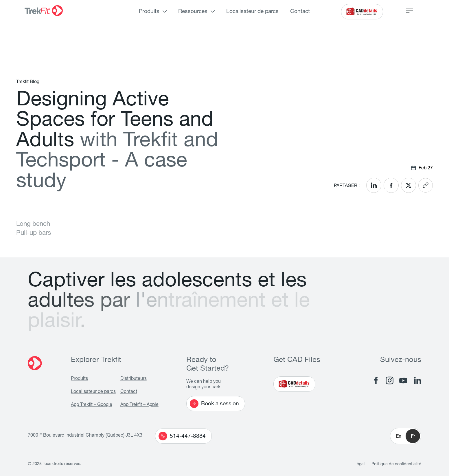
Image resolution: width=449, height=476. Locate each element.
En (399, 437)
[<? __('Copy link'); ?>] (426, 185)
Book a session (214, 404)
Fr (413, 437)
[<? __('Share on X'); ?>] (408, 185)
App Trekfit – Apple (139, 405)
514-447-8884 (182, 436)
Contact (300, 12)
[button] (406, 436)
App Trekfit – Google (92, 405)
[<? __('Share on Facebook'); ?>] (391, 185)
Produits (149, 12)
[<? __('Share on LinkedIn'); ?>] (374, 185)
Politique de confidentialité (396, 464)
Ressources (193, 12)
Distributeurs (134, 379)
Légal (359, 464)
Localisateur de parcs (252, 12)
